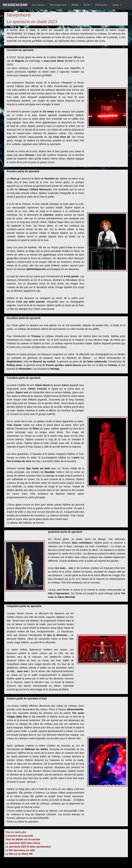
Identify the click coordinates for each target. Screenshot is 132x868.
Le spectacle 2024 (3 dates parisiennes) (28, 847)
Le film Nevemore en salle (20, 850)
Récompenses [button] (58, 5)
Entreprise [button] (101, 5)
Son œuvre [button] (39, 5)
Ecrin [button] (87, 5)
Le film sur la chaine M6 (19, 854)
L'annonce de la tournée (19, 836)
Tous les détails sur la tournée (23, 839)
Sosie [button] (116, 5)
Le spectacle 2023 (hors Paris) (23, 843)
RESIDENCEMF (15, 5)
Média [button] (75, 5)
